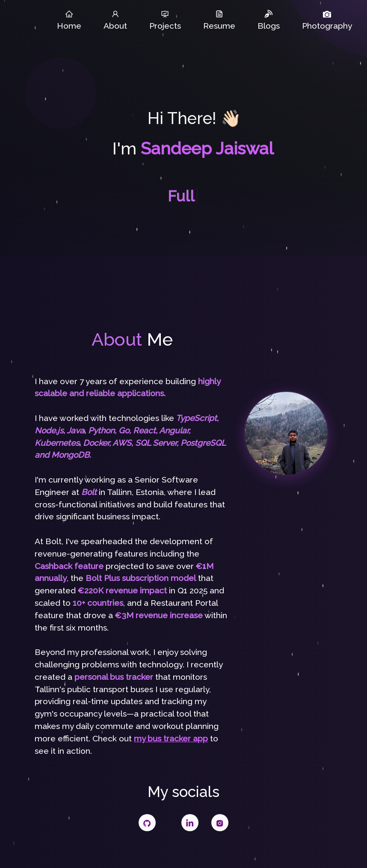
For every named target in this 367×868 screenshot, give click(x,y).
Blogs (269, 20)
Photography (327, 20)
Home (69, 20)
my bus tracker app (171, 738)
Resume (219, 20)
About (115, 20)
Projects (165, 20)
